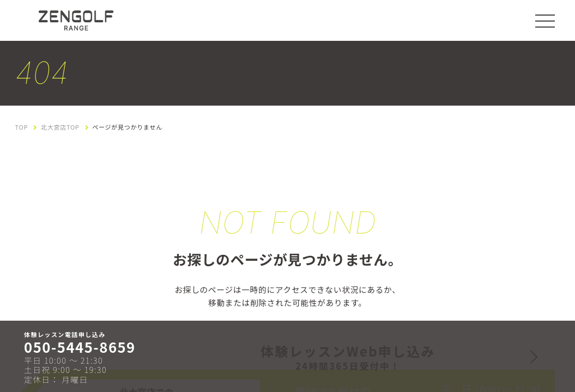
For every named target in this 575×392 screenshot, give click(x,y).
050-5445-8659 (80, 347)
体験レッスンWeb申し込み (348, 357)
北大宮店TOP (60, 127)
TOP (22, 127)
